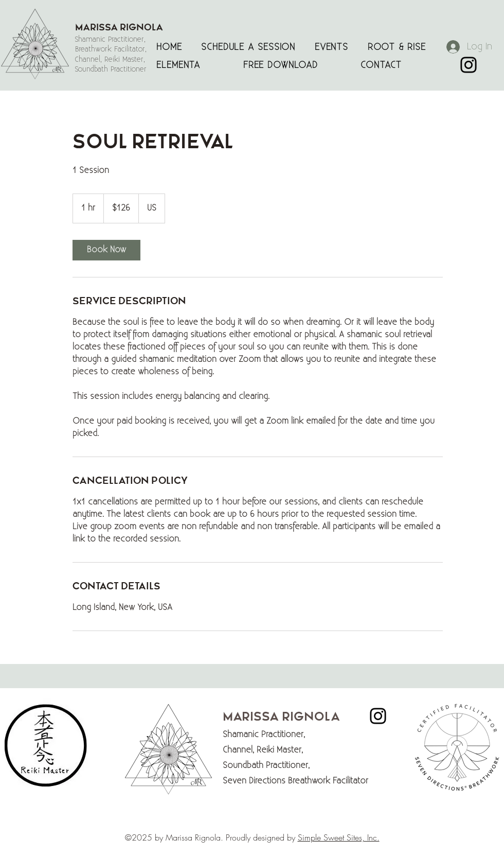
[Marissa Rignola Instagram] (469, 65)
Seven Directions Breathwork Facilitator (298, 781)
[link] (106, 250)
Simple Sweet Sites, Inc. (339, 837)
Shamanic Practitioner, (264, 735)
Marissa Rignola (281, 717)
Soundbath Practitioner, (266, 766)
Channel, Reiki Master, (263, 750)
